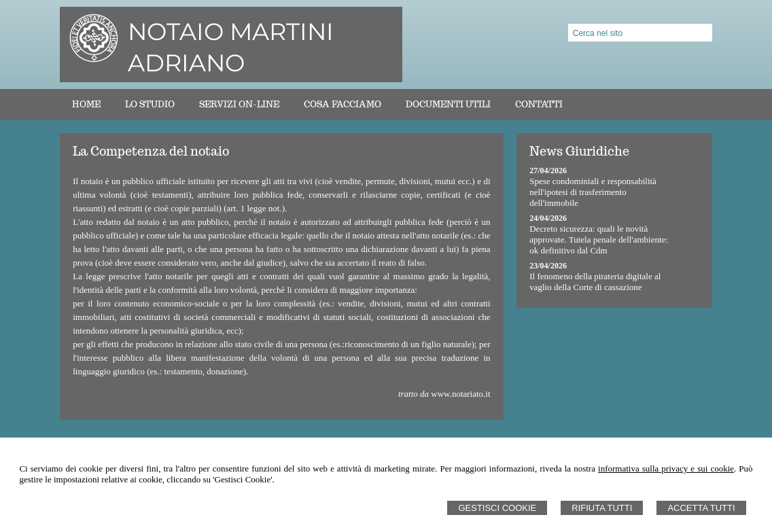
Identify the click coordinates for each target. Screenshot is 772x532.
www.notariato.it (460, 394)
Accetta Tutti (701, 508)
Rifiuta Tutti (602, 508)
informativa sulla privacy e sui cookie (666, 468)
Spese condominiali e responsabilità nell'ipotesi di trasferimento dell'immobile (593, 192)
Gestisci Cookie (497, 508)
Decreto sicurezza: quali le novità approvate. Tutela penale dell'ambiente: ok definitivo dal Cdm (599, 240)
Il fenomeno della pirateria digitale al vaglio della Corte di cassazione (595, 282)
